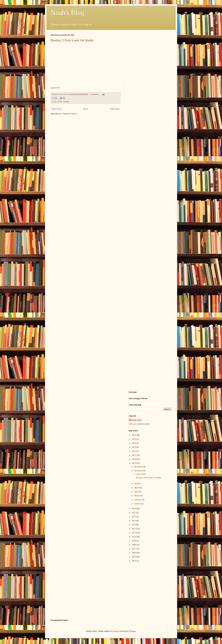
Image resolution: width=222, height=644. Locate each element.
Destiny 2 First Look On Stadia (72, 40)
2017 (134, 513)
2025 (134, 439)
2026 (134, 435)
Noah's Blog (68, 13)
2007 (134, 549)
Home (86, 109)
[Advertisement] (150, 77)
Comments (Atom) (69, 114)
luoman (115, 631)
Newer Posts (56, 109)
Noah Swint (137, 420)
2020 (134, 459)
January (138, 504)
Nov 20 (140, 474)
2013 (134, 525)
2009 (134, 541)
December (139, 467)
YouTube (66, 102)
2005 (134, 557)
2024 (134, 443)
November (139, 471)
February (138, 500)
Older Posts (115, 109)
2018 (134, 509)
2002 (134, 561)
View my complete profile (139, 424)
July (136, 484)
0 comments (94, 94)
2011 (134, 533)
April (137, 492)
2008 (134, 545)
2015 (134, 517)
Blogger (133, 631)
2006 (134, 553)
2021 (134, 455)
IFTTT (57, 88)
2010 (134, 537)
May (136, 488)
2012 (134, 529)
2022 (134, 451)
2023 (134, 447)
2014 (134, 521)
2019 (134, 463)
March (137, 496)
